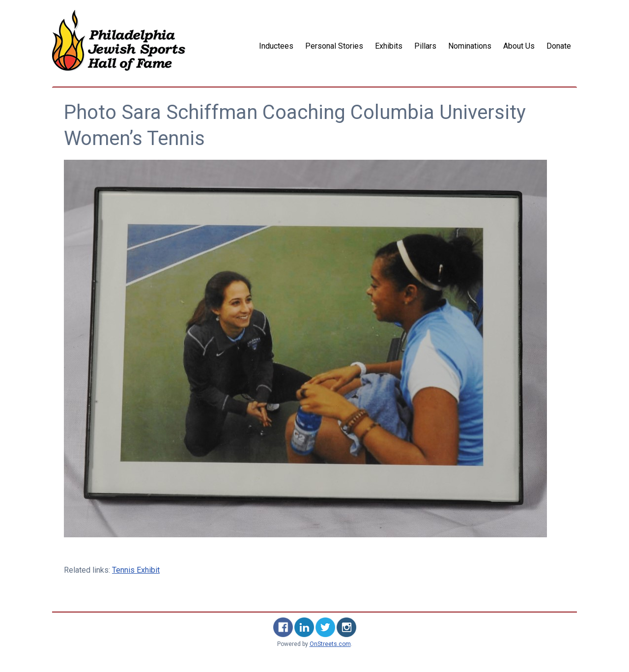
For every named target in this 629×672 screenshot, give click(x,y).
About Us (519, 46)
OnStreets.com (330, 644)
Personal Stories (334, 46)
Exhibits (389, 46)
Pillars (425, 46)
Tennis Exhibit (136, 570)
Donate (559, 46)
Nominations (470, 46)
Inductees (276, 46)
